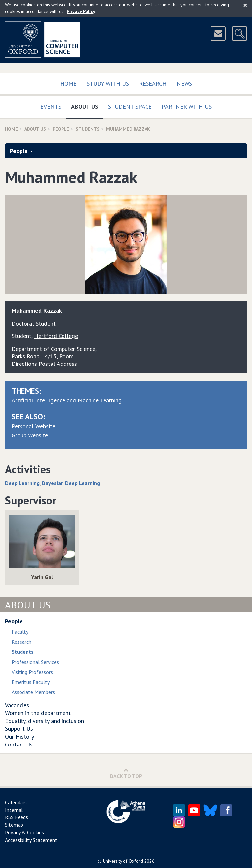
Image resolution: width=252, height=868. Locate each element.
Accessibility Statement (31, 840)
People (61, 129)
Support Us (19, 729)
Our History (20, 736)
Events (51, 106)
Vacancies (17, 705)
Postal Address (58, 364)
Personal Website (33, 426)
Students (88, 129)
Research (153, 83)
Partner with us (187, 106)
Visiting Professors (32, 672)
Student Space (130, 106)
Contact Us (19, 744)
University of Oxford (123, 861)
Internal (14, 810)
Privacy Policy (81, 11)
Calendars (16, 802)
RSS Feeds (17, 817)
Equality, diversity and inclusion (44, 721)
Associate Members (33, 692)
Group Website (30, 435)
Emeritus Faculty (31, 682)
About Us (87, 105)
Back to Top (126, 773)
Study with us (108, 83)
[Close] (245, 5)
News (184, 83)
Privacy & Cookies (24, 832)
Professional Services (35, 662)
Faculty (20, 632)
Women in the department (38, 713)
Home (68, 83)
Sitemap (14, 825)
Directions (24, 364)
